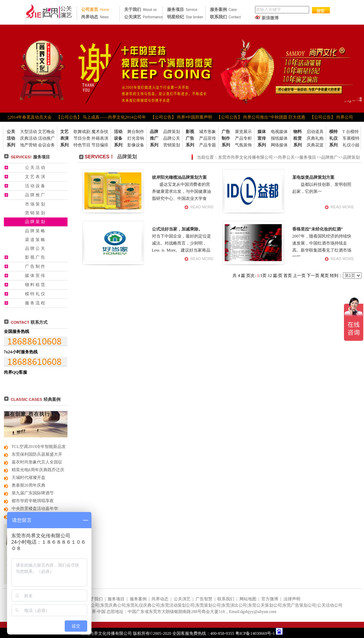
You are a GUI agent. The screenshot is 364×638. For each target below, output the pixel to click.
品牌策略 (36, 231)
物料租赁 (36, 285)
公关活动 (36, 168)
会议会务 (46, 145)
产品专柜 (243, 138)
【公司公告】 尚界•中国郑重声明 (183, 117)
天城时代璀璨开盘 (28, 478)
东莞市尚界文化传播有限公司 (245, 157)
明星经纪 (185, 17)
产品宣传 (207, 138)
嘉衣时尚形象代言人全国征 (37, 462)
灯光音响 (136, 138)
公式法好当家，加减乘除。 (177, 229)
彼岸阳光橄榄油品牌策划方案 (179, 177)
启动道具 (315, 132)
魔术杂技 (100, 132)
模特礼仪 (36, 294)
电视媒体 (279, 132)
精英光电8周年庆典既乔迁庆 (38, 470)
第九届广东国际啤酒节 (33, 493)
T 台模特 (351, 132)
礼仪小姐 (351, 145)
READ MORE (202, 207)
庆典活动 (28, 138)
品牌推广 (36, 195)
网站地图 (248, 599)
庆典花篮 (315, 145)
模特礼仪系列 (333, 138)
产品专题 (207, 145)
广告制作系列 (226, 138)
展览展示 (243, 132)
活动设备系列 (118, 138)
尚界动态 (95, 17)
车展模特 (351, 138)
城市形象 (207, 132)
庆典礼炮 (315, 138)
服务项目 (182, 10)
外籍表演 (100, 138)
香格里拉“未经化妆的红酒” (318, 229)
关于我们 (140, 10)
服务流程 (36, 303)
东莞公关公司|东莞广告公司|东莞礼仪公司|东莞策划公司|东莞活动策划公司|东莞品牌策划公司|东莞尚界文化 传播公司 (49, 12)
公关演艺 (143, 17)
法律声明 (292, 599)
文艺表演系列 (64, 138)
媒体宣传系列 (262, 138)
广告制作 (36, 266)
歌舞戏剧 (82, 132)
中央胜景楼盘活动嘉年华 (35, 508)
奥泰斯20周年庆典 (28, 485)
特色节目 (82, 145)
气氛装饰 (243, 145)
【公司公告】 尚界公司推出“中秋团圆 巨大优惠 (263, 117)
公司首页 (95, 10)
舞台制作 (136, 132)
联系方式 (29, 322)
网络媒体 (279, 145)
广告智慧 (204, 599)
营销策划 (172, 145)
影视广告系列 (190, 138)
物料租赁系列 (298, 138)
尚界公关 (286, 157)
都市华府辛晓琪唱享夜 (33, 501)
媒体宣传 (36, 276)
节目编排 (100, 145)
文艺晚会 (46, 132)
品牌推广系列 (154, 138)
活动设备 (36, 186)
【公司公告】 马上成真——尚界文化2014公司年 (103, 117)
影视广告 (36, 257)
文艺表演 (36, 177)
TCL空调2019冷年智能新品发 (39, 447)
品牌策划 (172, 132)
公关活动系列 (11, 138)
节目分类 (82, 138)
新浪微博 (270, 18)
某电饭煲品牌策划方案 (313, 177)
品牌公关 (172, 138)
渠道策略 (36, 240)
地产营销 (28, 145)
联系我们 (225, 17)
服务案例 (223, 10)
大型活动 (28, 132)
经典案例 (52, 399)
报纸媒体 (279, 138)
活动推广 (46, 138)
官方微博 (270, 599)
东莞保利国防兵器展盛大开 (37, 454)
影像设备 (136, 145)
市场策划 (36, 204)
